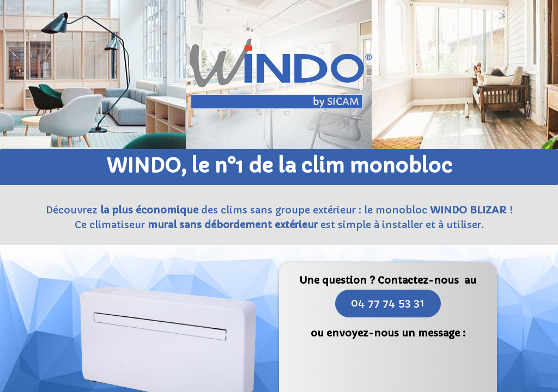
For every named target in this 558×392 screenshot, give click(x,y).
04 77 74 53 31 (388, 303)
